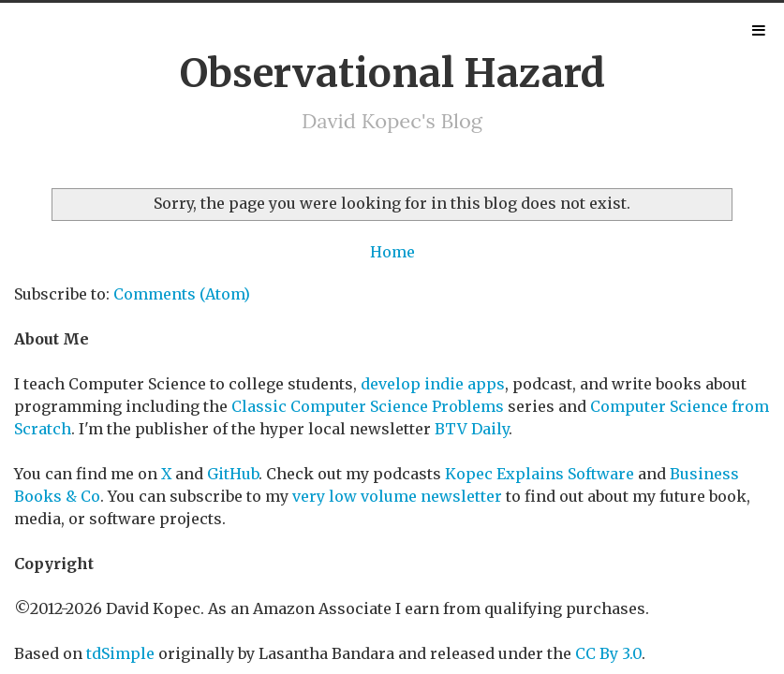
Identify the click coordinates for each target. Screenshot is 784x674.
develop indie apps (433, 384)
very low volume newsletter (397, 496)
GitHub (233, 474)
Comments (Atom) (182, 294)
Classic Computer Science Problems (368, 406)
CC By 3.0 (608, 653)
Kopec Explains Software (540, 474)
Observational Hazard (392, 73)
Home (392, 252)
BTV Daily (472, 429)
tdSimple (120, 653)
